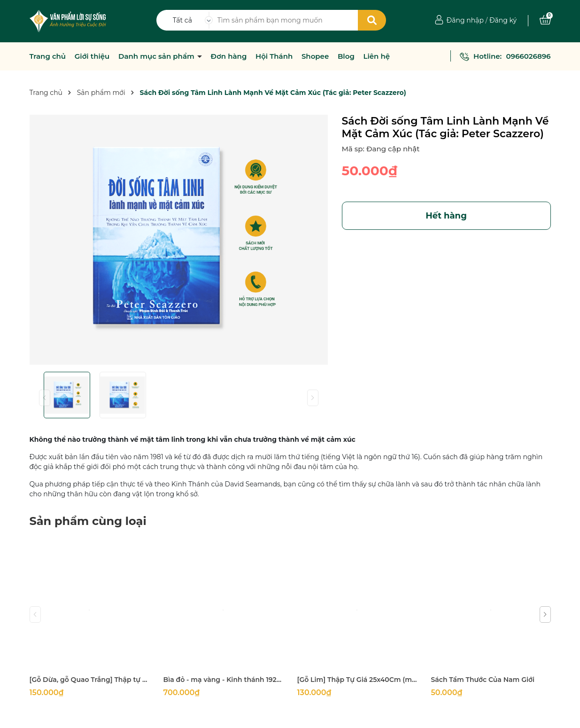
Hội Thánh (274, 56)
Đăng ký (503, 20)
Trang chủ (48, 56)
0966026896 (528, 56)
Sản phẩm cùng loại (88, 521)
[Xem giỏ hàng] (545, 20)
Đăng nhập (465, 20)
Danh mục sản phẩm (157, 56)
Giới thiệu (92, 56)
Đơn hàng (229, 56)
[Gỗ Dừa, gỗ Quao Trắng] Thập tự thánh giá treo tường (89, 680)
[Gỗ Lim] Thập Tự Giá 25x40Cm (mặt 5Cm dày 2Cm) (357, 680)
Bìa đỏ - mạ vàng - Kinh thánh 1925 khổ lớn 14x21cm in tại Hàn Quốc (223, 680)
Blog (346, 56)
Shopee (315, 56)
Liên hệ (376, 56)
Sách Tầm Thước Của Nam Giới (483, 680)
